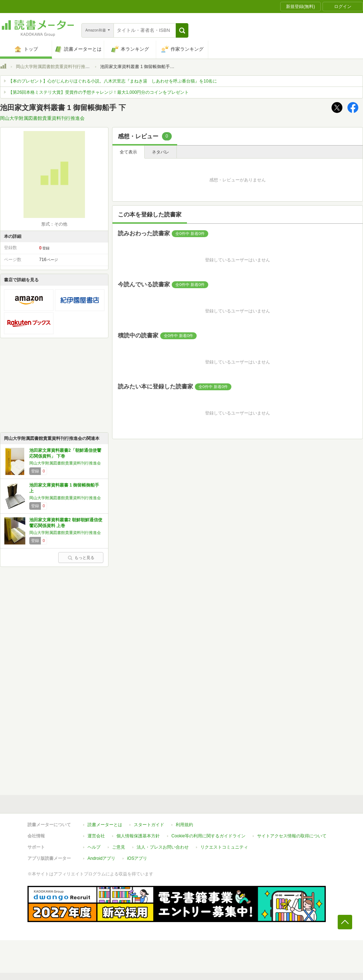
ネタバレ (161, 152)
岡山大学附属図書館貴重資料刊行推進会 (55, 67)
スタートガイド (149, 825)
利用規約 (184, 825)
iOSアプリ (137, 858)
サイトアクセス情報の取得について (292, 836)
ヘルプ (94, 847)
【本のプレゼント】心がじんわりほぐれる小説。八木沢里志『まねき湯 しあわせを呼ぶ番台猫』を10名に (113, 81)
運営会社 (96, 836)
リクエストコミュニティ (224, 847)
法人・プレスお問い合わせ (163, 847)
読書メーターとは (105, 825)
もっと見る (81, 558)
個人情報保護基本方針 (138, 836)
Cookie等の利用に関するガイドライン (208, 836)
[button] (182, 30)
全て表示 (128, 152)
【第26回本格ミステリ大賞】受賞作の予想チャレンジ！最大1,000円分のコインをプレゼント (99, 92)
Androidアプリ (101, 858)
